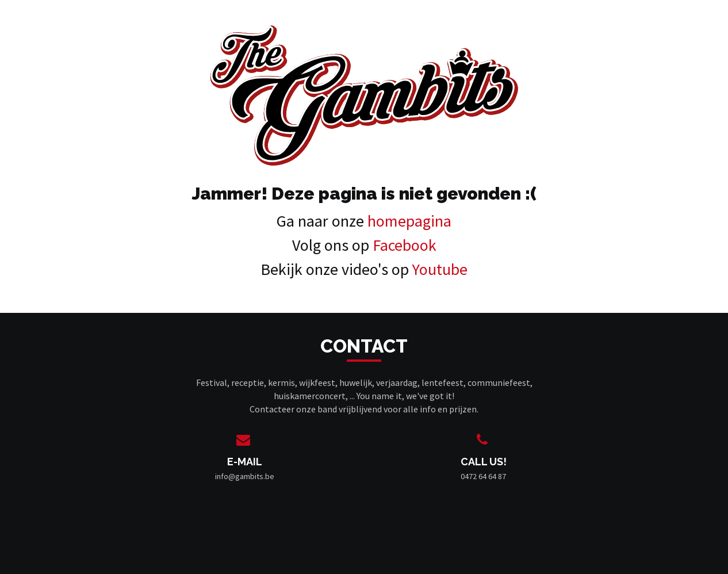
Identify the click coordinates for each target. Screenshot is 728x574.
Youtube (440, 269)
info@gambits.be (245, 476)
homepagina (409, 221)
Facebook (405, 245)
